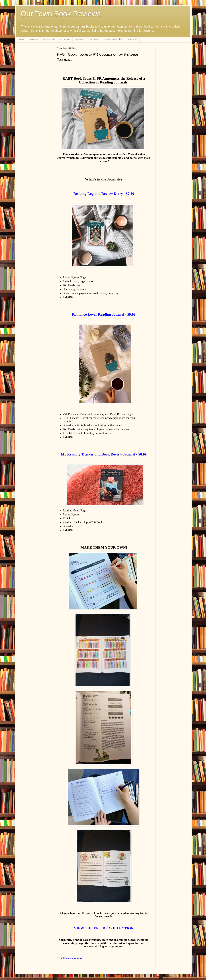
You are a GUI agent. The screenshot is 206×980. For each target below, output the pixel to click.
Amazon (79, 39)
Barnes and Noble (114, 39)
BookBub (132, 39)
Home (22, 39)
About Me (65, 39)
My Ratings (49, 39)
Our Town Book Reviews (61, 14)
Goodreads (94, 39)
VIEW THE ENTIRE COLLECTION (104, 928)
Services (34, 39)
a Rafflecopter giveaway (70, 958)
